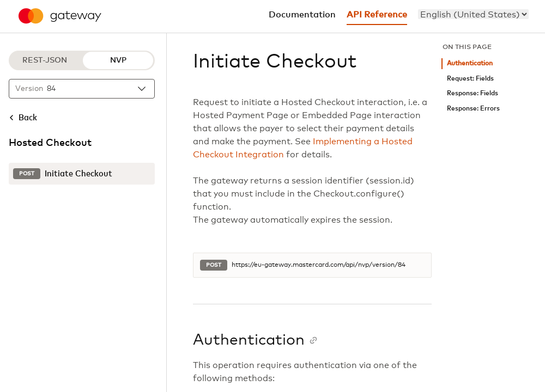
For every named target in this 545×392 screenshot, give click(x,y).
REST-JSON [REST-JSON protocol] (45, 60)
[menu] (473, 14)
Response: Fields (473, 93)
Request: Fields (470, 79)
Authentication (470, 63)
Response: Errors (473, 109)
